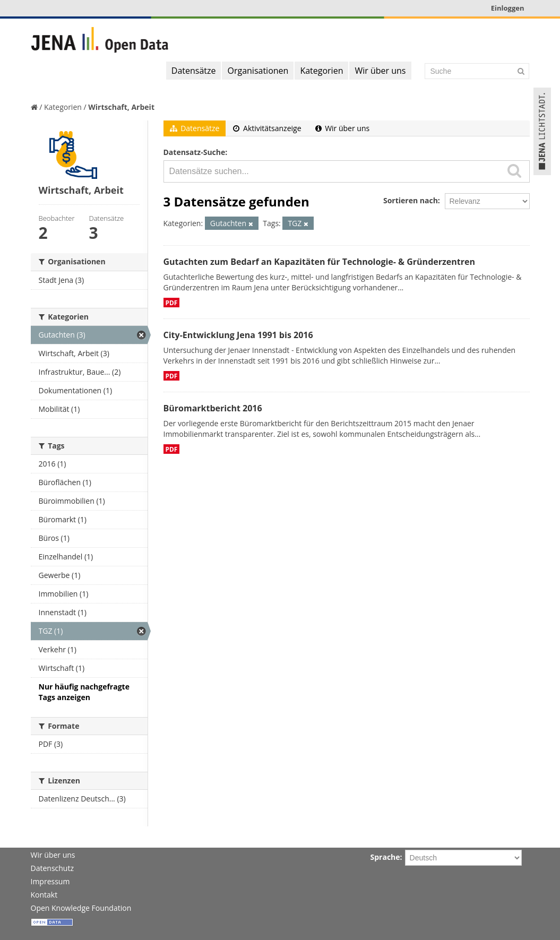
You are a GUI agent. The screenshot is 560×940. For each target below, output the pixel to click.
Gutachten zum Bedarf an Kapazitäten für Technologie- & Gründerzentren (319, 262)
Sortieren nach (411, 200)
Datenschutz (52, 868)
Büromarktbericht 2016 (213, 408)
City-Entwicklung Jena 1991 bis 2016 (238, 335)
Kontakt (44, 895)
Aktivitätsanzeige (267, 128)
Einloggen (508, 8)
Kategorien (321, 71)
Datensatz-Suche (195, 152)
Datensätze (194, 71)
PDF (172, 303)
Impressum (50, 881)
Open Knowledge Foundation (81, 908)
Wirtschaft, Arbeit (121, 107)
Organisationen (258, 71)
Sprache (385, 857)
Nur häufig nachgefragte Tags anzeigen (84, 692)
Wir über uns (380, 71)
